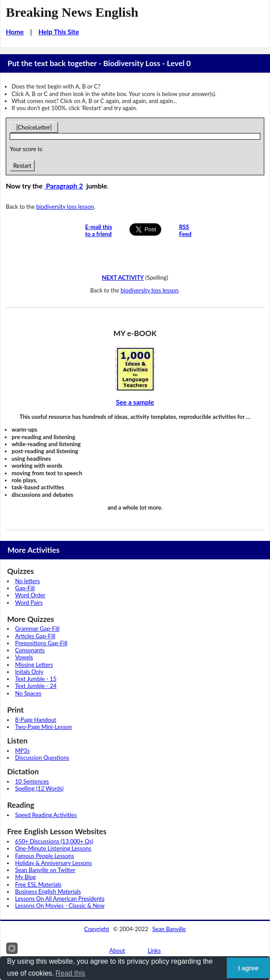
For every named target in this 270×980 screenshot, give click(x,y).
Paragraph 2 (63, 186)
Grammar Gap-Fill (37, 629)
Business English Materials (48, 891)
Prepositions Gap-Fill (41, 643)
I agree (248, 968)
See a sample (135, 402)
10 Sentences (32, 781)
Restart (22, 166)
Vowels (24, 657)
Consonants (30, 650)
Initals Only (29, 672)
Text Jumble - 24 (36, 686)
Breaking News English (72, 12)
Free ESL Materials (38, 884)
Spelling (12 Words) (39, 788)
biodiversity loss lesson (65, 207)
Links (154, 950)
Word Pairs (29, 603)
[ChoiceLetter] (34, 127)
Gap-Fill (25, 588)
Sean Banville (169, 929)
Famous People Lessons (44, 856)
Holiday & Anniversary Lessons (53, 863)
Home (15, 32)
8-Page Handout (35, 720)
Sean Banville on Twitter (45, 870)
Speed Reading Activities (46, 815)
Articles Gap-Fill (35, 636)
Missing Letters (34, 665)
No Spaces (28, 693)
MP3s (22, 751)
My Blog (25, 877)
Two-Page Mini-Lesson (43, 727)
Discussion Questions (42, 758)
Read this (70, 973)
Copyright (97, 929)
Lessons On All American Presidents (60, 899)
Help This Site (59, 32)
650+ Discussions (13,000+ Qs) (54, 841)
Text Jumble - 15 (36, 679)
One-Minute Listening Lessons (53, 848)
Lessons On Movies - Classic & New (60, 906)
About (117, 950)
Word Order (30, 595)
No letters (27, 581)
